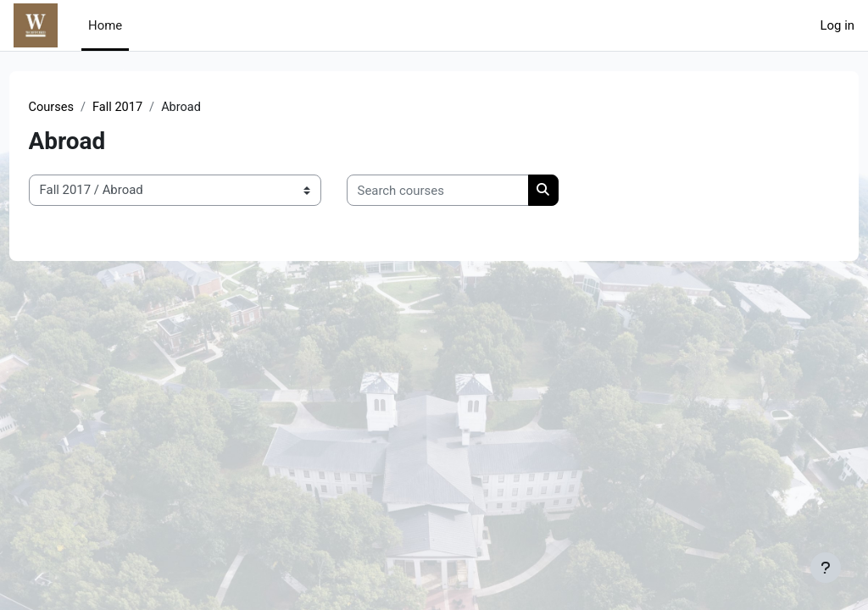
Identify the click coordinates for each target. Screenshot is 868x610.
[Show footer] (826, 568)
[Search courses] (469, 191)
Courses (83, 108)
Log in (837, 25)
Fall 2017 (151, 108)
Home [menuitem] (105, 25)
